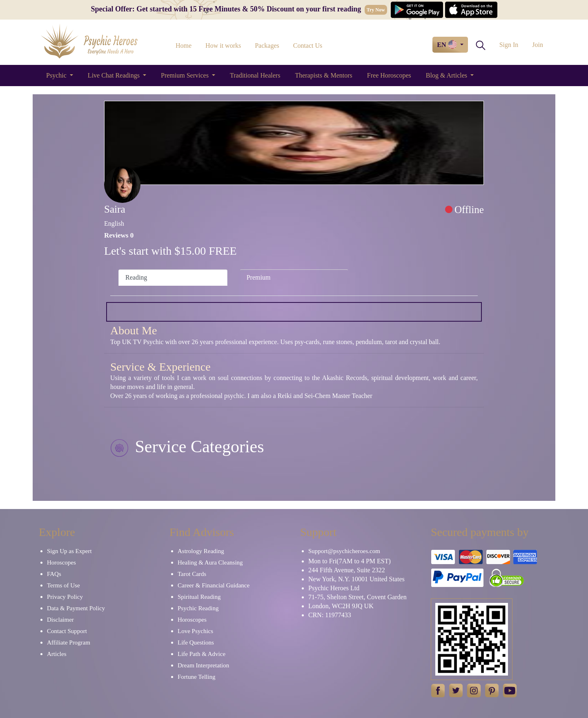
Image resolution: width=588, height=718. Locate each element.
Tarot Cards (192, 574)
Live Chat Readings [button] (115, 75)
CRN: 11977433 (330, 615)
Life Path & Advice (202, 654)
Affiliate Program (69, 642)
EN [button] (448, 44)
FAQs (54, 574)
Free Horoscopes (389, 75)
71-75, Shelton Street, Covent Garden (357, 597)
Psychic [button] (57, 75)
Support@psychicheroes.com (344, 551)
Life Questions (196, 642)
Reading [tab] (136, 277)
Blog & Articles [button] (447, 75)
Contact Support (67, 631)
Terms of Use (63, 585)
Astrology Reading (201, 551)
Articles (57, 654)
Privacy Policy (65, 597)
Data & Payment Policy (76, 608)
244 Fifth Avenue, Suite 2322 (347, 570)
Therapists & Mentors (323, 75)
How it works (223, 46)
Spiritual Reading (199, 597)
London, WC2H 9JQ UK (341, 606)
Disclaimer (60, 620)
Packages (267, 46)
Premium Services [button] (186, 75)
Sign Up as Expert (69, 551)
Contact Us (308, 46)
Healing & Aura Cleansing (210, 562)
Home (184, 46)
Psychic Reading (198, 608)
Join (538, 45)
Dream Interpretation (203, 665)
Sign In (509, 45)
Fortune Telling (196, 677)
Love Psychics (195, 631)
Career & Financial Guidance (214, 585)
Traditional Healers (255, 75)
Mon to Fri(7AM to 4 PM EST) (350, 561)
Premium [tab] (259, 277)
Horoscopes (61, 562)
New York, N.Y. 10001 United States (356, 579)
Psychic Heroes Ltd (334, 588)
